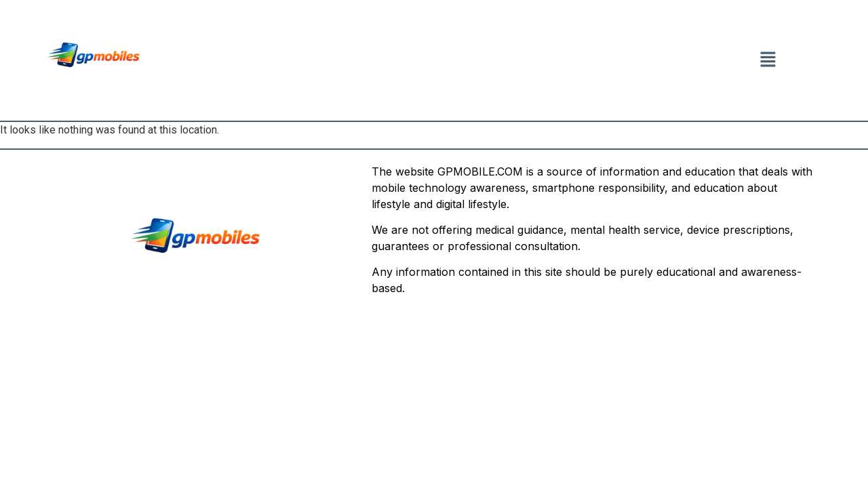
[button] (768, 60)
